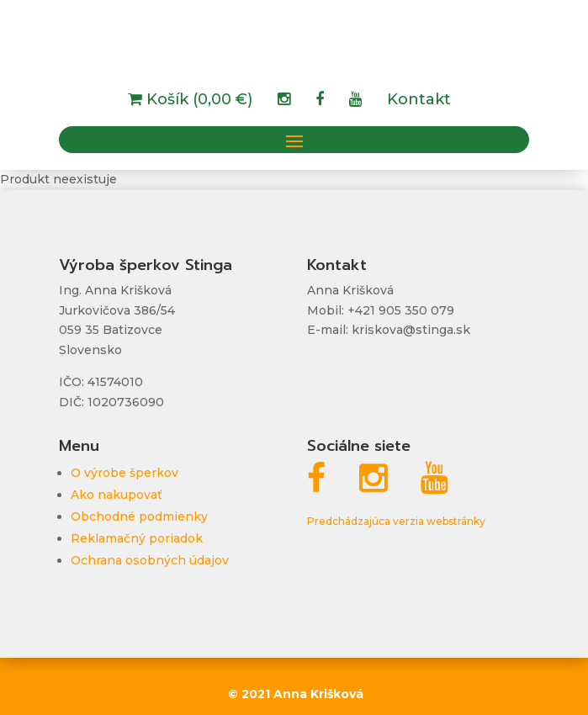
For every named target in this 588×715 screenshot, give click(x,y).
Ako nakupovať (117, 495)
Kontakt (419, 101)
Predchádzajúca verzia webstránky (396, 521)
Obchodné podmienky (139, 516)
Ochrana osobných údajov (150, 560)
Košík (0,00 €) (197, 101)
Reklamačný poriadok (137, 538)
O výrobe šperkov (124, 473)
